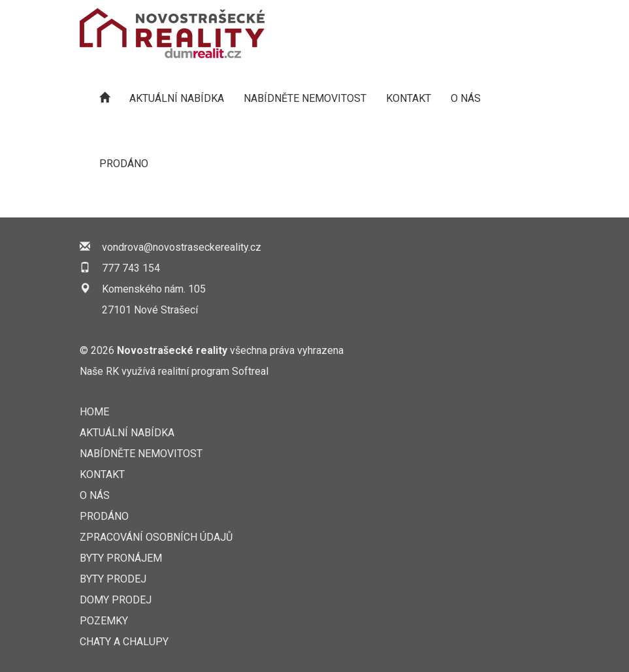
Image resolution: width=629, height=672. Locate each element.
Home (94, 412)
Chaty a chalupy (124, 642)
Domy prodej (116, 600)
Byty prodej (113, 579)
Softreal (250, 371)
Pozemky (104, 621)
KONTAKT (409, 98)
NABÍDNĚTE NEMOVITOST (305, 98)
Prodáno (124, 164)
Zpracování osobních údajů (156, 537)
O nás (466, 98)
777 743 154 (131, 268)
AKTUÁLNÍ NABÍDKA (177, 98)
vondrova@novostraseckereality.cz (182, 247)
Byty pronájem (121, 558)
